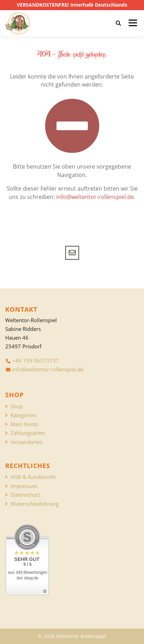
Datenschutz (25, 495)
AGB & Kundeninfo (33, 477)
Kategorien (23, 415)
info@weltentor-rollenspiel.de (95, 197)
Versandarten (26, 442)
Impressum (24, 486)
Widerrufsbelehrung (35, 504)
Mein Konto (24, 424)
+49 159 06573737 (36, 361)
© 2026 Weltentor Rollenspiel (72, 636)
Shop (17, 406)
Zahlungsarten (28, 433)
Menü (133, 23)
